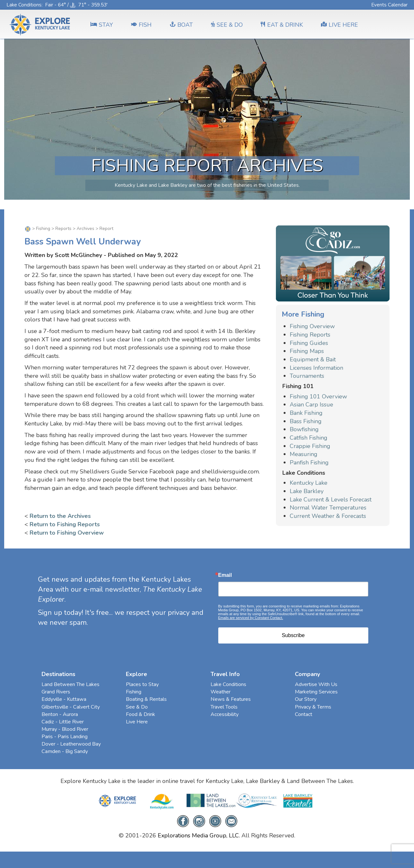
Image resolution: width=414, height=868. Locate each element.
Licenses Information (316, 368)
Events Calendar (389, 5)
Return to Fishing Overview (67, 533)
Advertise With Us (316, 684)
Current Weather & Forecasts (328, 516)
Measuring (304, 454)
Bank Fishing (306, 413)
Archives (85, 229)
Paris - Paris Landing (65, 737)
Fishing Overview (312, 326)
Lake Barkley (307, 491)
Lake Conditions (24, 5)
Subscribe (293, 635)
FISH (141, 25)
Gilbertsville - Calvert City (71, 707)
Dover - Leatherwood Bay (71, 744)
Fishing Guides (309, 343)
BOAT (181, 25)
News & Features (231, 699)
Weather (221, 692)
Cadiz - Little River (63, 722)
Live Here (137, 722)
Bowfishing (304, 429)
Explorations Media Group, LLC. (199, 835)
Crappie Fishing (310, 446)
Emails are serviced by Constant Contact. (251, 618)
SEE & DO (227, 25)
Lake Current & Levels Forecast (331, 500)
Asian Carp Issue (311, 405)
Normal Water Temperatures (328, 508)
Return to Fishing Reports (65, 524)
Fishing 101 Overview (318, 396)
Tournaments (307, 376)
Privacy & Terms (313, 707)
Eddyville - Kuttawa (64, 699)
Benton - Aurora (60, 714)
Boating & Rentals (146, 699)
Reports (63, 229)
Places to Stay (142, 684)
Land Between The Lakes (71, 684)
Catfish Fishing (309, 438)
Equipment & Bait (313, 359)
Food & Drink (141, 714)
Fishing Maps (307, 351)
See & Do (137, 707)
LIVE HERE (339, 25)
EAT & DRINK (282, 25)
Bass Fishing (306, 421)
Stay (102, 25)
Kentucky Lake (309, 483)
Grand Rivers (56, 692)
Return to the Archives (60, 516)
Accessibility (225, 714)
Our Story (306, 699)
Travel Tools (224, 707)
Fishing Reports (310, 335)
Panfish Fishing (309, 463)
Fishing (43, 229)
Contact (304, 714)
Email (225, 575)
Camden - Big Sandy (65, 751)
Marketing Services (316, 692)
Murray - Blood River (65, 729)
